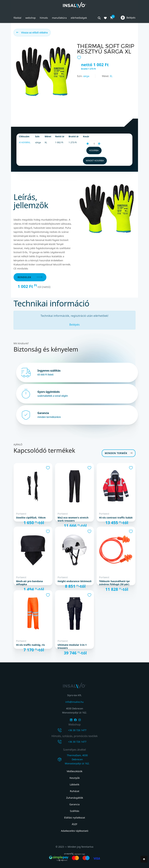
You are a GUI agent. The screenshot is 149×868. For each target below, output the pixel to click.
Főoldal (17, 18)
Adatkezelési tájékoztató (75, 831)
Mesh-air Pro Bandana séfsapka (29, 583)
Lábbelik (74, 784)
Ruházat (75, 791)
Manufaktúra (59, 18)
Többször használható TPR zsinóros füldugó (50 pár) (114, 583)
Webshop (31, 18)
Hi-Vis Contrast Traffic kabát (116, 518)
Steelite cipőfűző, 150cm (31, 518)
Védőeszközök (74, 771)
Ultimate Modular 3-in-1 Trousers (72, 646)
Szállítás (75, 811)
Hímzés (44, 18)
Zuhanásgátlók (75, 798)
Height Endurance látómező (74, 581)
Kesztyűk (75, 778)
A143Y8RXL (25, 142)
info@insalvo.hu (74, 702)
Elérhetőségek (79, 18)
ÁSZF (74, 824)
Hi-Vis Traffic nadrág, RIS (30, 645)
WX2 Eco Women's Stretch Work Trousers (73, 519)
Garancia (74, 804)
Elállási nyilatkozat (75, 818)
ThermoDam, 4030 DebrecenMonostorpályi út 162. (77, 759)
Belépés (75, 325)
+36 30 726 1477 (77, 730)
